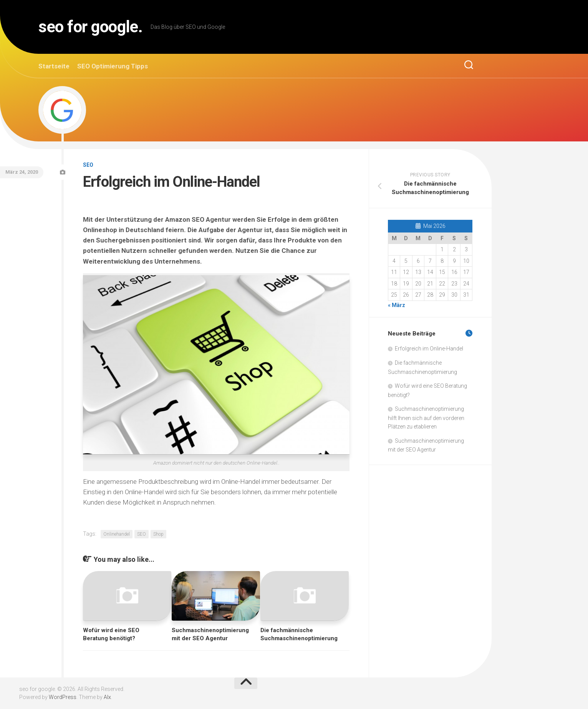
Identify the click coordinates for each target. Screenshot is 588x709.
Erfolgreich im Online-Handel (429, 349)
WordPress (63, 697)
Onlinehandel (117, 534)
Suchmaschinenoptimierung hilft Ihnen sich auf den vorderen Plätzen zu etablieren (426, 418)
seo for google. (91, 27)
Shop (158, 534)
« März (397, 305)
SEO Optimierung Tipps (113, 66)
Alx (107, 697)
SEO (88, 165)
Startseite (54, 66)
